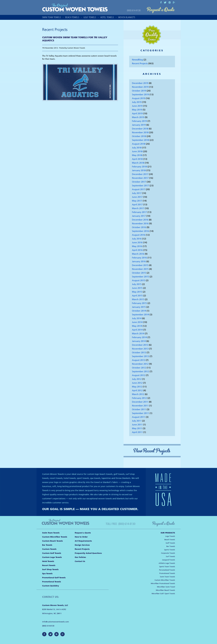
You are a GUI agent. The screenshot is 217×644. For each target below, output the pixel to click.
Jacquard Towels (169, 560)
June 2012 (137, 383)
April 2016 (137, 250)
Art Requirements (83, 541)
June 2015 (137, 288)
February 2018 (139, 167)
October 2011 (139, 409)
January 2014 (139, 341)
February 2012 (139, 398)
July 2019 (137, 102)
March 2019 (138, 117)
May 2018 (137, 155)
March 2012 (138, 394)
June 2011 (137, 425)
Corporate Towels (168, 553)
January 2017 (139, 216)
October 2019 (139, 91)
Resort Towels (49, 565)
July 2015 (137, 284)
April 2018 (137, 159)
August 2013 (139, 360)
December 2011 (140, 402)
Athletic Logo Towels (167, 563)
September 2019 (140, 94)
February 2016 (139, 258)
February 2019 (139, 121)
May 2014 (137, 326)
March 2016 (138, 254)
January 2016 (139, 261)
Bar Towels (47, 545)
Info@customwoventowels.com (56, 622)
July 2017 (137, 193)
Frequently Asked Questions (88, 553)
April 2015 (137, 296)
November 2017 (140, 178)
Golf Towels (90, 17)
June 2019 (137, 106)
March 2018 (138, 163)
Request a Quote (161, 10)
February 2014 (139, 337)
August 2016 (139, 235)
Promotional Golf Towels (54, 578)
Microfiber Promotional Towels (163, 583)
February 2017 (139, 212)
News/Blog (137, 60)
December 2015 (140, 265)
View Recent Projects (152, 451)
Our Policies (80, 557)
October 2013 (139, 352)
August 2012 (139, 375)
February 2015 (139, 303)
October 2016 (139, 227)
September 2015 (140, 277)
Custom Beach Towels (52, 541)
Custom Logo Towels (52, 557)
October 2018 (139, 136)
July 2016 (137, 239)
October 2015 (139, 273)
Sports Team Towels (167, 567)
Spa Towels (47, 574)
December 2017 (140, 174)
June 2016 (137, 242)
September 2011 (140, 413)
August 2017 (139, 189)
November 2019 (140, 87)
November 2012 (140, 364)
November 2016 (140, 223)
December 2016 (140, 220)
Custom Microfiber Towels (55, 537)
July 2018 (137, 148)
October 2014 (139, 311)
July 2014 (137, 318)
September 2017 (140, 186)
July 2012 (137, 379)
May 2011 (137, 428)
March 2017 (138, 208)
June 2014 (137, 322)
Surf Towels (170, 556)
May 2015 (137, 292)
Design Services (82, 545)
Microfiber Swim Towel (166, 587)
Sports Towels (170, 550)
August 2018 (139, 144)
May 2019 (137, 110)
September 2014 (140, 315)
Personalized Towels (167, 570)
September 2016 (140, 231)
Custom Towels (49, 549)
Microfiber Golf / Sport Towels (163, 594)
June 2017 (137, 197)
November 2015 (140, 269)
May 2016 (137, 246)
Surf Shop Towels (50, 569)
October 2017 (139, 182)
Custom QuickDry (51, 586)
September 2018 (140, 140)
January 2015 (139, 307)
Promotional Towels (52, 582)
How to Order (81, 537)
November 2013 (140, 349)
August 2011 (139, 417)
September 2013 (140, 356)
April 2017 (137, 205)
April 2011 (137, 432)
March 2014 (138, 334)
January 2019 (139, 125)
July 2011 (137, 421)
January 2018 (139, 170)
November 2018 (140, 132)
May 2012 (137, 387)
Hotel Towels (107, 17)
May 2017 (137, 201)
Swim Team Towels (52, 17)
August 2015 (139, 280)
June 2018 (137, 151)
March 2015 (138, 299)
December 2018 (140, 129)
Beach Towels (72, 17)
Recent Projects (140, 63)
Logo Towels (170, 536)
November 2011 (140, 406)
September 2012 (140, 371)
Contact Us (80, 561)
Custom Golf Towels (52, 553)
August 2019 (139, 98)
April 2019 (137, 113)
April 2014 (137, 330)
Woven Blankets (127, 17)
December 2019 (140, 83)
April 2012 (137, 390)
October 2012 (139, 368)
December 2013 (140, 345)
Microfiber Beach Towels (165, 590)
